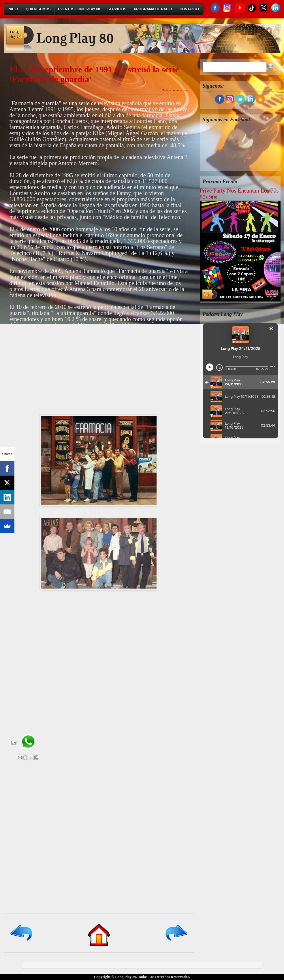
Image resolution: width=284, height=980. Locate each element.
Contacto (189, 9)
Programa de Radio (153, 9)
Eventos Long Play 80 (79, 9)
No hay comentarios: (175, 90)
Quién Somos (38, 9)
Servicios (117, 9)
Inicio (13, 9)
